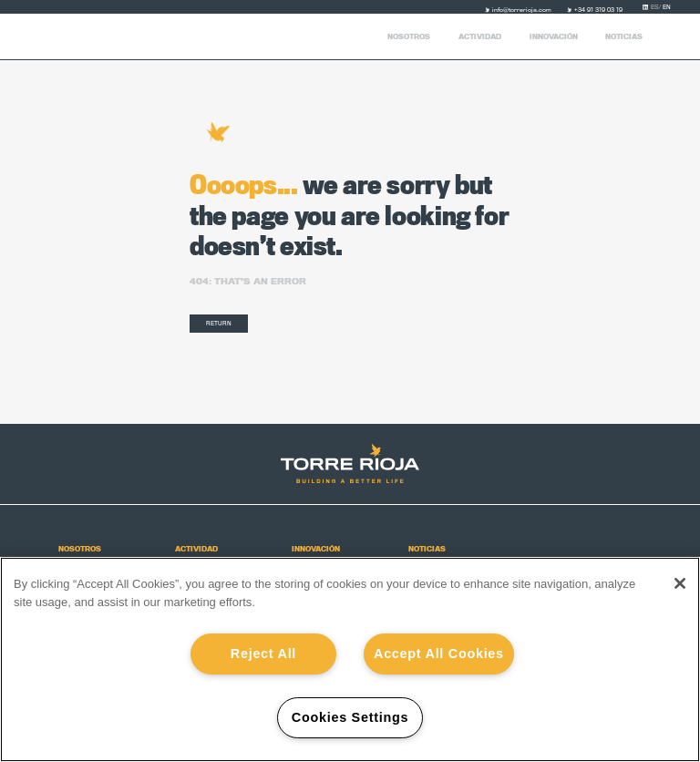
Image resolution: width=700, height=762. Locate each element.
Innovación (554, 37)
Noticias (624, 37)
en (667, 7)
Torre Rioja (78, 36)
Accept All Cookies (439, 654)
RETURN (219, 323)
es (657, 7)
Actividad (480, 37)
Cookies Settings (350, 717)
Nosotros (409, 37)
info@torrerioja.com (522, 10)
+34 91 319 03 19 (598, 10)
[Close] (680, 583)
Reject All (263, 654)
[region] (350, 659)
